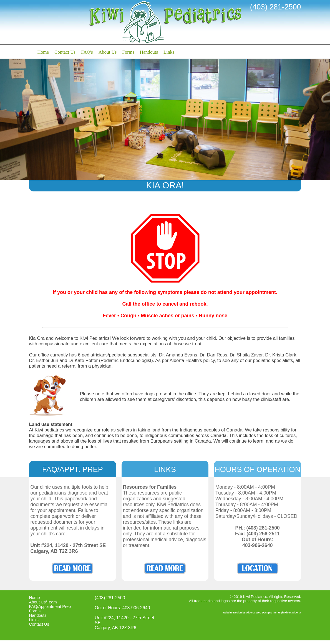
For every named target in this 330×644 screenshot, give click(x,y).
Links (169, 52)
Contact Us (65, 52)
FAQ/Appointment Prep (50, 606)
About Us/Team (43, 602)
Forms (128, 52)
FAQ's (87, 52)
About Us (108, 52)
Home (43, 52)
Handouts (149, 52)
